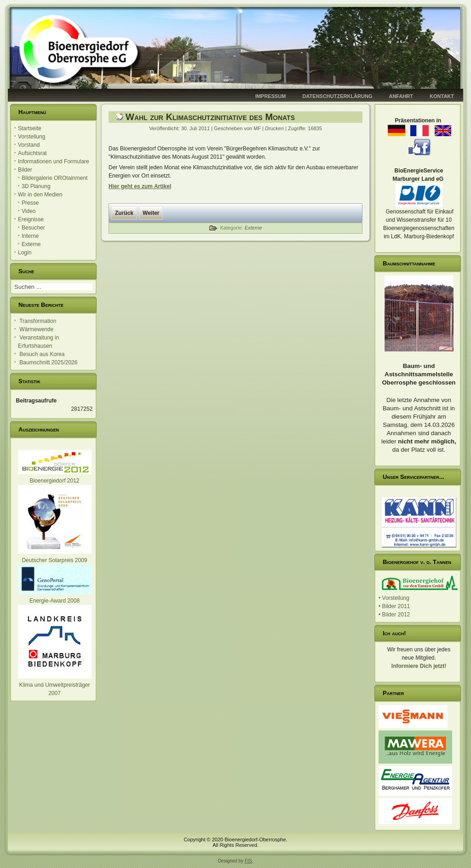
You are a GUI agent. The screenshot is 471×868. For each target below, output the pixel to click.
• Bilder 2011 (394, 606)
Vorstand (29, 145)
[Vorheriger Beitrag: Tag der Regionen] (124, 213)
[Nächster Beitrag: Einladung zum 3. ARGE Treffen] (151, 213)
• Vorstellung (394, 598)
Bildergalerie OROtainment (55, 178)
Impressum (271, 96)
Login (25, 253)
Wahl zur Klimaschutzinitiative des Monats (210, 117)
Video (29, 211)
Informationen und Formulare (54, 161)
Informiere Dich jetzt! (419, 666)
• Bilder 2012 (394, 615)
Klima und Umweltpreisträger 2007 (55, 685)
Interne (30, 236)
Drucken (275, 128)
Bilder (25, 170)
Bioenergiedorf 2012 (54, 481)
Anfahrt (401, 96)
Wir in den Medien (40, 195)
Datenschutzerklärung (338, 96)
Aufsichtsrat (32, 153)
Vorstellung (32, 137)
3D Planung (36, 186)
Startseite (30, 128)
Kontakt (442, 96)
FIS (248, 861)
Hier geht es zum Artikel (140, 186)
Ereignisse (31, 219)
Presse (30, 203)
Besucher (33, 228)
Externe (31, 244)
